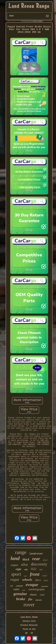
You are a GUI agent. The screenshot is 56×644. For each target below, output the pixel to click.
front (35, 574)
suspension (45, 586)
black (26, 559)
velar (42, 595)
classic (33, 595)
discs (38, 580)
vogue (15, 579)
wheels (27, 580)
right (18, 569)
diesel (45, 560)
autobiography (37, 589)
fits (30, 599)
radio (16, 589)
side (26, 570)
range (21, 552)
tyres (46, 580)
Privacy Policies (29, 625)
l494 (41, 570)
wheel (45, 576)
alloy (24, 565)
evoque (32, 585)
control (19, 586)
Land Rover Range (29, 617)
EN (26, 633)
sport (16, 574)
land (15, 558)
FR (32, 633)
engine (14, 565)
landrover (36, 554)
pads (24, 590)
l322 (34, 569)
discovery (39, 564)
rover (29, 605)
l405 (26, 576)
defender (39, 600)
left (11, 586)
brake (21, 599)
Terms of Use (29, 629)
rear (36, 559)
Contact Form (29, 621)
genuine (20, 594)
